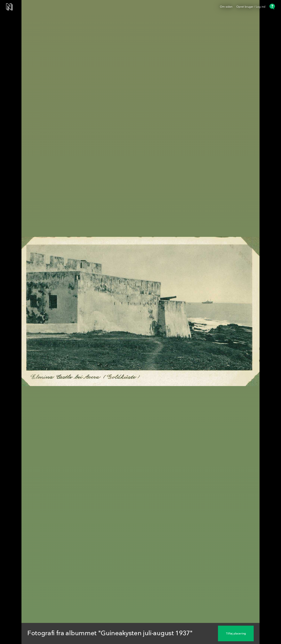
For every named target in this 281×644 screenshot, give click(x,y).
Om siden (226, 7)
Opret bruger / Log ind (251, 7)
